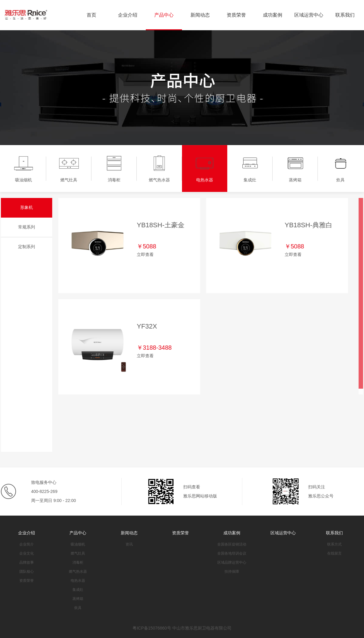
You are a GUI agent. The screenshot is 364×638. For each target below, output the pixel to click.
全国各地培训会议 (232, 553)
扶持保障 (232, 572)
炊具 (78, 608)
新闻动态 (200, 15)
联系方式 (334, 544)
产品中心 (164, 15)
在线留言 (334, 553)
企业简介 (27, 544)
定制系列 (26, 247)
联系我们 (345, 15)
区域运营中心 (309, 15)
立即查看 (145, 254)
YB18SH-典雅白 (309, 225)
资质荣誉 (236, 15)
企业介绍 (128, 15)
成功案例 (273, 15)
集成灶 (78, 590)
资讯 (129, 544)
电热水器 (78, 581)
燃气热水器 (78, 572)
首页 (91, 15)
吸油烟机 (78, 544)
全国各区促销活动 (232, 544)
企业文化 (27, 553)
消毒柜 (78, 562)
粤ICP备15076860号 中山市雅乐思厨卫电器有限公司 (182, 628)
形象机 (26, 207)
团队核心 (27, 572)
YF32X (147, 326)
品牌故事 (27, 562)
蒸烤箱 (78, 599)
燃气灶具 (78, 553)
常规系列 (26, 227)
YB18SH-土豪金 (161, 225)
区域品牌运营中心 (232, 562)
